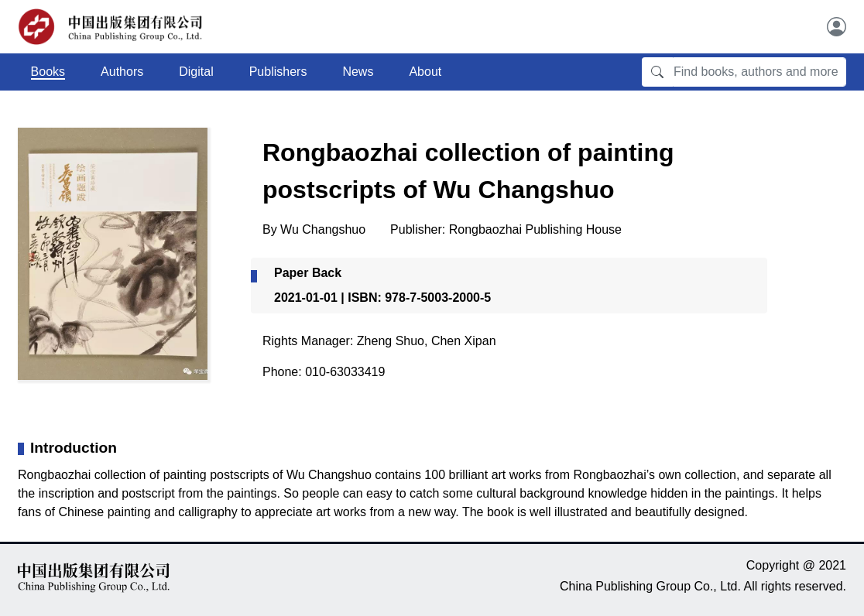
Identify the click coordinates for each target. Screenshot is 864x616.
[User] (837, 27)
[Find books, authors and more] (759, 72)
